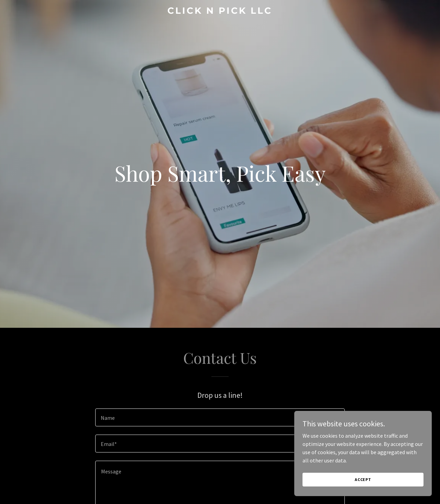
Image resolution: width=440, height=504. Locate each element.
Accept (363, 479)
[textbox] (220, 417)
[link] (220, 12)
